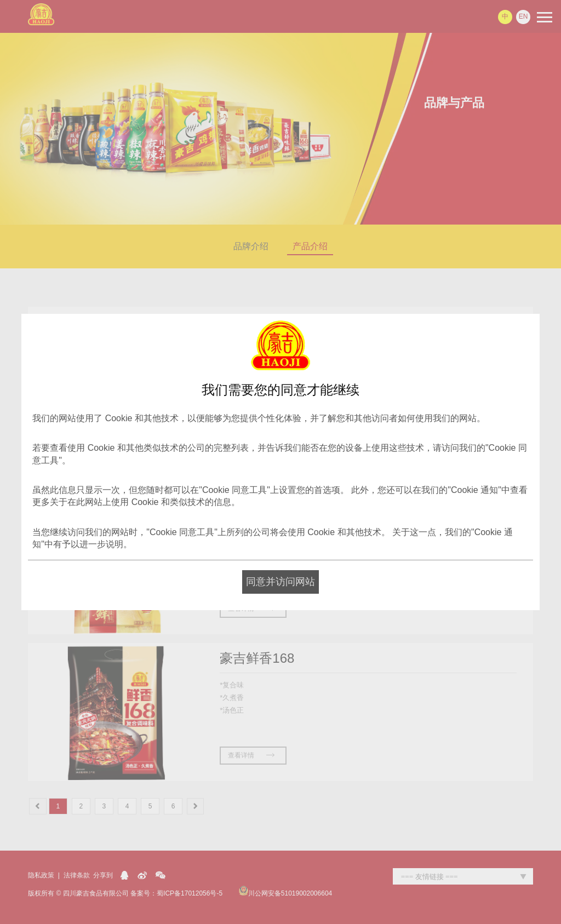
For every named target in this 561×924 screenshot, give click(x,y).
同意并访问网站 (280, 582)
